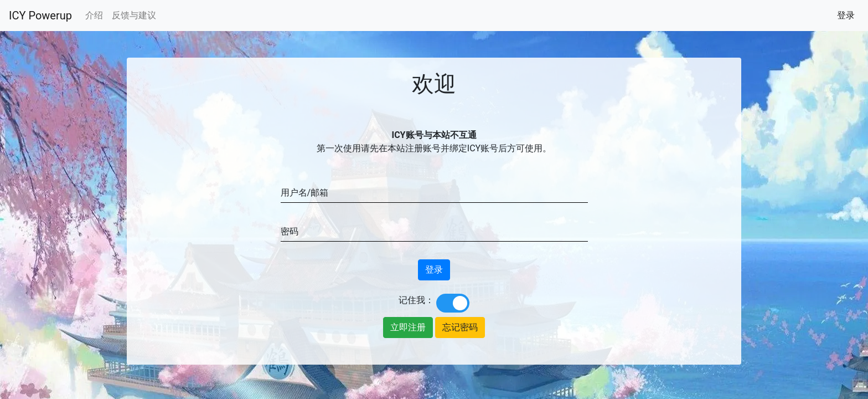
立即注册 (408, 327)
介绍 (94, 15)
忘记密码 (460, 327)
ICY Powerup (40, 16)
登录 (846, 15)
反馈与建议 (134, 15)
